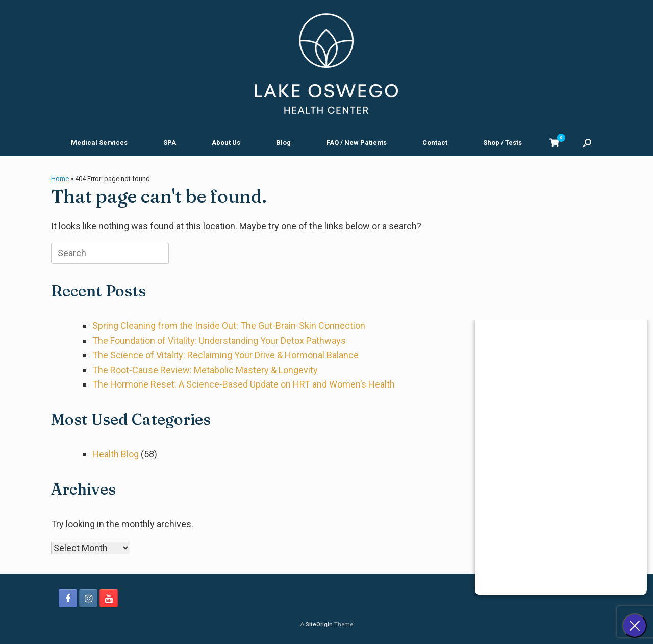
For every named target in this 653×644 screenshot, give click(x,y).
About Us (226, 143)
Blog (283, 143)
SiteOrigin (319, 624)
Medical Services (99, 143)
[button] (587, 143)
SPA (170, 143)
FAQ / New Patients (357, 143)
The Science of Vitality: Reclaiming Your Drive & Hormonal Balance (225, 355)
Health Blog (116, 454)
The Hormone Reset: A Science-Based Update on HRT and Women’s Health (244, 384)
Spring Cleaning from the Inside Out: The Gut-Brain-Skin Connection (229, 326)
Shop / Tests (503, 143)
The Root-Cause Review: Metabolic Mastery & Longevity (205, 370)
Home (60, 179)
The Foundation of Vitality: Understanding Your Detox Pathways (219, 340)
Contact (435, 143)
